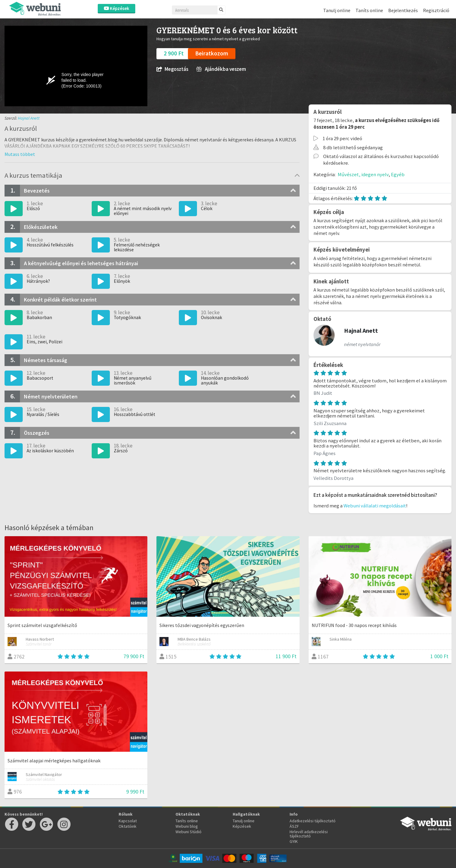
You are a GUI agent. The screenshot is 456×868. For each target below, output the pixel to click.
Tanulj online (337, 10)
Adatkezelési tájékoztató (313, 821)
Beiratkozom (212, 53)
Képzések (116, 8)
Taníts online (369, 10)
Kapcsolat (128, 821)
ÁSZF (294, 826)
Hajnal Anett (29, 118)
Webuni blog (187, 826)
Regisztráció (436, 10)
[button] (20, 154)
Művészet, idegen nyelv (363, 174)
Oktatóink (128, 826)
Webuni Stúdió (189, 832)
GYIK (294, 841)
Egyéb (398, 174)
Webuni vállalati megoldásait (375, 506)
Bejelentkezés (403, 10)
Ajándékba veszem (221, 69)
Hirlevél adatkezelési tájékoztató (309, 834)
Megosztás (172, 69)
